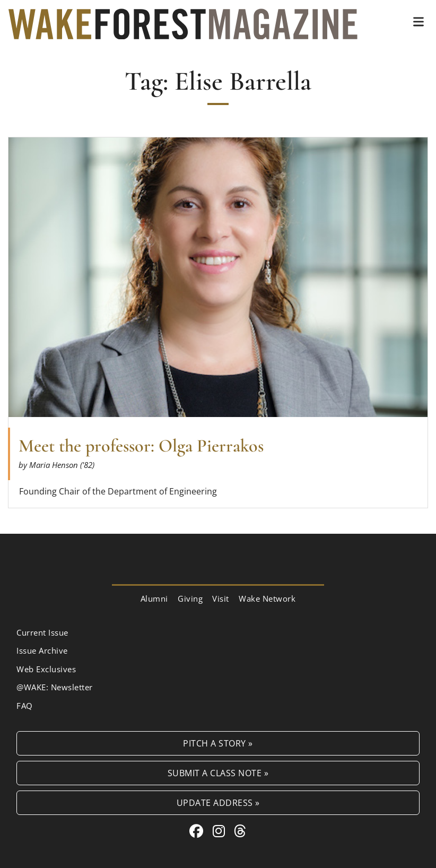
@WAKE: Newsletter (55, 687)
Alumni (154, 598)
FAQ (25, 706)
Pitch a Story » (218, 743)
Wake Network (267, 598)
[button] (418, 22)
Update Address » (218, 802)
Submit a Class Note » (218, 773)
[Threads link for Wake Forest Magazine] (240, 831)
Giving (190, 598)
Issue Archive (42, 650)
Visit (221, 598)
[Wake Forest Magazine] (183, 31)
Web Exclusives (46, 669)
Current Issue (42, 632)
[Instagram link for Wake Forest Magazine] (221, 831)
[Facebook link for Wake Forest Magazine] (198, 831)
